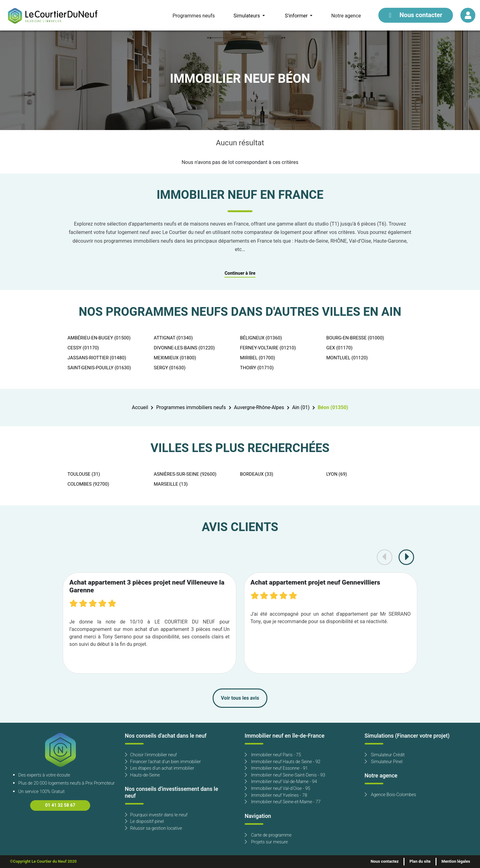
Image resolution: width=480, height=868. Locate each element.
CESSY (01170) (83, 348)
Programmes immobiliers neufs (191, 408)
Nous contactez (385, 861)
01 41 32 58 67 (60, 805)
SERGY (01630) (170, 368)
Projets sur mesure (266, 842)
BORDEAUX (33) (257, 474)
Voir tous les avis (240, 698)
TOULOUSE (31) (84, 474)
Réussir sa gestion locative (154, 828)
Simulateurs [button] (247, 16)
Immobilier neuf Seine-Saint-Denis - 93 (285, 775)
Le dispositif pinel (144, 821)
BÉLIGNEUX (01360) (261, 338)
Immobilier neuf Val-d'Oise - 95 (277, 789)
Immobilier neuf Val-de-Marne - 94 (281, 782)
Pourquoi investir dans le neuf (156, 815)
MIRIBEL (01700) (258, 358)
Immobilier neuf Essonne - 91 (276, 768)
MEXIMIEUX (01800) (175, 358)
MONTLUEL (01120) (347, 358)
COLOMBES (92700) (88, 484)
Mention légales (456, 861)
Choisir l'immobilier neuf (151, 755)
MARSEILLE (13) (171, 484)
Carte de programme (268, 835)
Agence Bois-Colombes (390, 795)
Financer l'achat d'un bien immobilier (163, 762)
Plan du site (420, 861)
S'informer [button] (297, 16)
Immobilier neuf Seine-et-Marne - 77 (283, 802)
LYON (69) (337, 474)
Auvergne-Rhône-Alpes (259, 408)
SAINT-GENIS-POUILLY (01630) (99, 368)
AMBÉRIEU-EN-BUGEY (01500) (99, 338)
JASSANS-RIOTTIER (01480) (97, 358)
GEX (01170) (339, 348)
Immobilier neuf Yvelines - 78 (276, 795)
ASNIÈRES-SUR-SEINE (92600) (185, 474)
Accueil (140, 408)
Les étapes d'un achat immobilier (160, 768)
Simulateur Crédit (385, 755)
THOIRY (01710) (257, 368)
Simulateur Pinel (384, 762)
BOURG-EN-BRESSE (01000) (355, 338)
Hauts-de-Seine (143, 775)
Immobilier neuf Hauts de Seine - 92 (283, 762)
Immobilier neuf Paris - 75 (273, 755)
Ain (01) (301, 408)
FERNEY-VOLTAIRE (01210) (268, 348)
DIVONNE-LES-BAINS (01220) (185, 348)
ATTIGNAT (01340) (173, 338)
